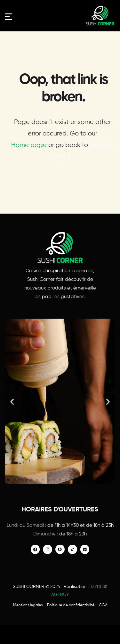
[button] (12, 401)
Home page (29, 145)
